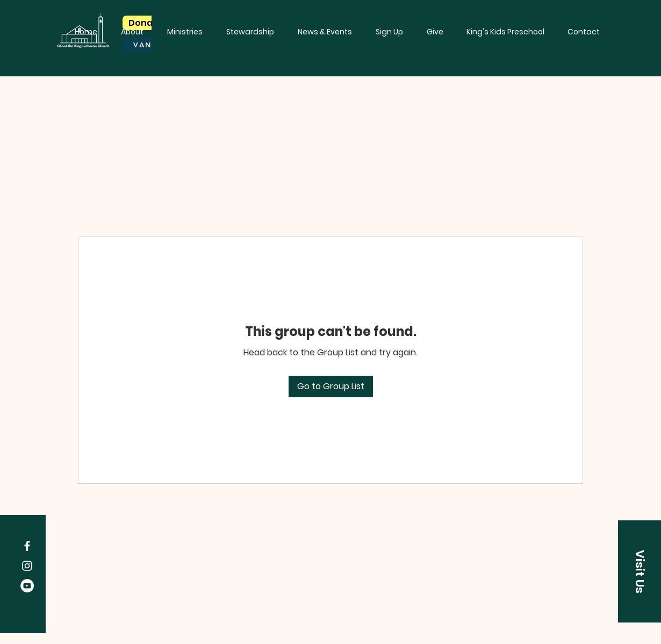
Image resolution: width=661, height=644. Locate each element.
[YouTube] (27, 586)
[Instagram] (27, 566)
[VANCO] (149, 44)
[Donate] (145, 23)
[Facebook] (27, 546)
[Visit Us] (640, 571)
